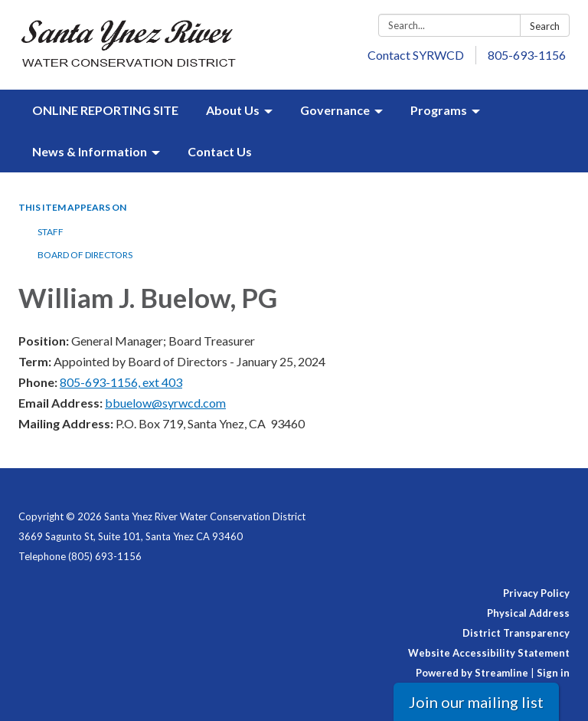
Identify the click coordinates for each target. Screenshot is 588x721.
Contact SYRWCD (416, 55)
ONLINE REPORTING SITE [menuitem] (105, 110)
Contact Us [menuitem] (220, 151)
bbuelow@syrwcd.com (165, 403)
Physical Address (528, 613)
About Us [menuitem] (233, 110)
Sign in (553, 673)
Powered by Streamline (472, 673)
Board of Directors (85, 255)
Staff (51, 232)
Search (545, 26)
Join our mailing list (476, 702)
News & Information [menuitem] (90, 151)
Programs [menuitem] (439, 110)
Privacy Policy (536, 593)
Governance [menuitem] (335, 110)
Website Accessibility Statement (489, 653)
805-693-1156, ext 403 (121, 382)
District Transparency (516, 633)
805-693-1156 (527, 55)
